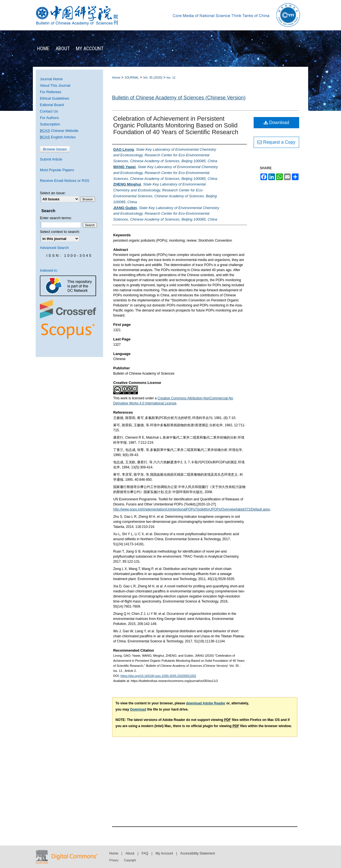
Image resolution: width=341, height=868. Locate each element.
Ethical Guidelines (54, 98)
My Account (164, 853)
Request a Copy (276, 142)
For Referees (51, 92)
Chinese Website (59, 131)
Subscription (50, 124)
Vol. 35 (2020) (153, 77)
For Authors (49, 118)
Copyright (130, 860)
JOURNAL (132, 77)
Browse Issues (55, 149)
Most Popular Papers (57, 170)
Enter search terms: (56, 218)
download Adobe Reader (206, 703)
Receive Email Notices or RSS (65, 181)
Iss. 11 (171, 77)
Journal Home (51, 79)
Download (277, 122)
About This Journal (55, 85)
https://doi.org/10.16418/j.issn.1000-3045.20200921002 (158, 676)
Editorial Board (52, 105)
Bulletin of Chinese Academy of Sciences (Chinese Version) (179, 98)
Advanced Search (54, 248)
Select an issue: (53, 193)
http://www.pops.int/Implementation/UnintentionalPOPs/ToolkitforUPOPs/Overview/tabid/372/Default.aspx (192, 509)
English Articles (58, 137)
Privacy (114, 860)
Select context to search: (60, 232)
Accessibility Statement (198, 853)
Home (116, 77)
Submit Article (51, 159)
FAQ (145, 853)
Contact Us (49, 111)
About (130, 853)
